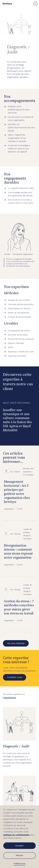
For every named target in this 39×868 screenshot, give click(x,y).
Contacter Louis (15, 677)
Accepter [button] (19, 846)
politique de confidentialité (16, 835)
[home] (7, 4)
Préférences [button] (20, 864)
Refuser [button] (20, 855)
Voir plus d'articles (16, 643)
